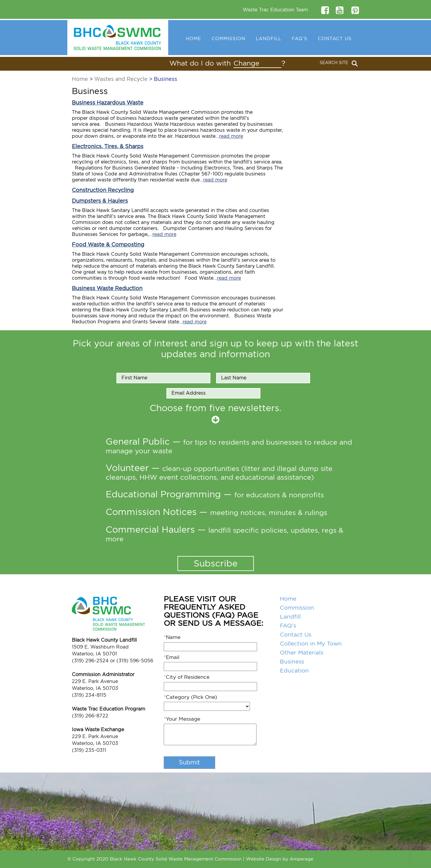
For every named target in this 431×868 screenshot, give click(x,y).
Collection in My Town (311, 644)
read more (231, 136)
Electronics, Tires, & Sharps (108, 147)
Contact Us (335, 39)
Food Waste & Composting (108, 245)
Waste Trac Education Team (275, 10)
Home (194, 39)
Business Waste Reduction (107, 289)
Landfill (269, 39)
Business (292, 662)
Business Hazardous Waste (108, 103)
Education (294, 671)
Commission (229, 39)
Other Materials (302, 653)
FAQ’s (300, 39)
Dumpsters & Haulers (100, 201)
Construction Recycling (103, 190)
